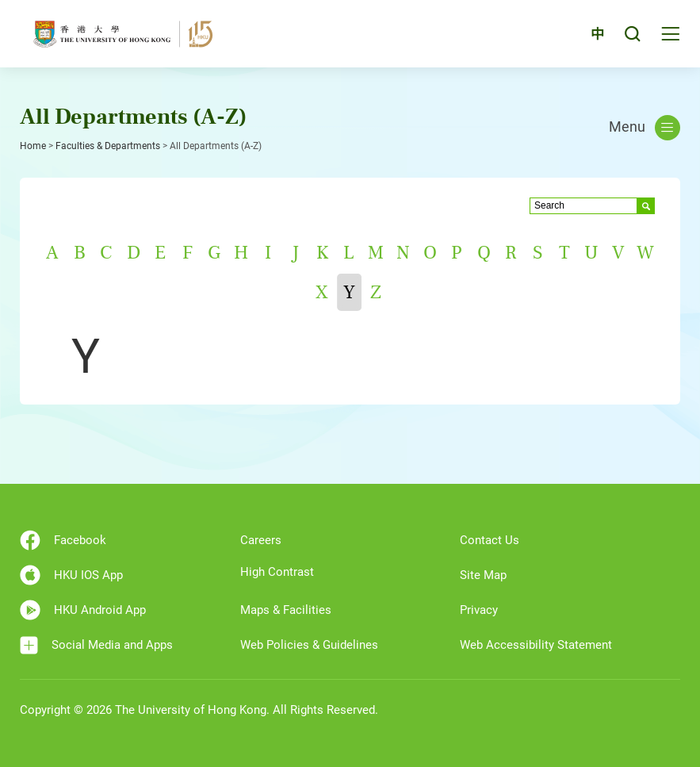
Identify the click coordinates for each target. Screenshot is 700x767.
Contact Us (490, 540)
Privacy (479, 610)
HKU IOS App (71, 575)
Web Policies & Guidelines (309, 645)
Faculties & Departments (108, 146)
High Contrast (277, 572)
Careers (261, 540)
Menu (645, 128)
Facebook (63, 540)
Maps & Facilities (286, 610)
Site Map (483, 575)
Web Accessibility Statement (536, 645)
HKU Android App (83, 610)
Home (33, 146)
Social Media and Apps (96, 645)
